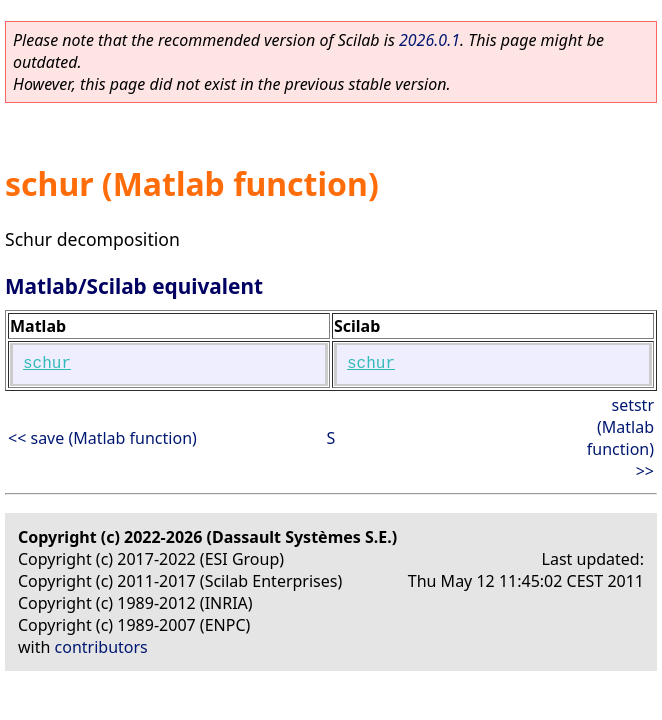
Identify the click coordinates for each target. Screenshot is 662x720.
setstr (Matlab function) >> (620, 438)
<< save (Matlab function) (102, 438)
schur (47, 364)
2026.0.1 (429, 40)
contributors (101, 647)
